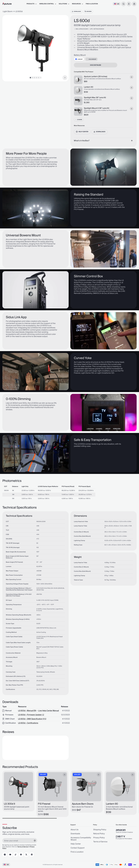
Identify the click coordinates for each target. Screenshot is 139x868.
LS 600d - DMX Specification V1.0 (32, 719)
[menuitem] (32, 4)
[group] (126, 831)
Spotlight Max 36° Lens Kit (95, 98)
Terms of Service (23, 847)
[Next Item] (65, 78)
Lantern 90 (89, 87)
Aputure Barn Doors (83, 804)
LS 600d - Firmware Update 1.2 (31, 715)
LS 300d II (9, 804)
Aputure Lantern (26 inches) (96, 77)
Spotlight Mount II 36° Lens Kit (97, 108)
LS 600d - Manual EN (27, 711)
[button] (134, 4)
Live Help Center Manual (49, 711)
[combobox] (123, 4)
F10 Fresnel (44, 804)
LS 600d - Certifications (28, 723)
